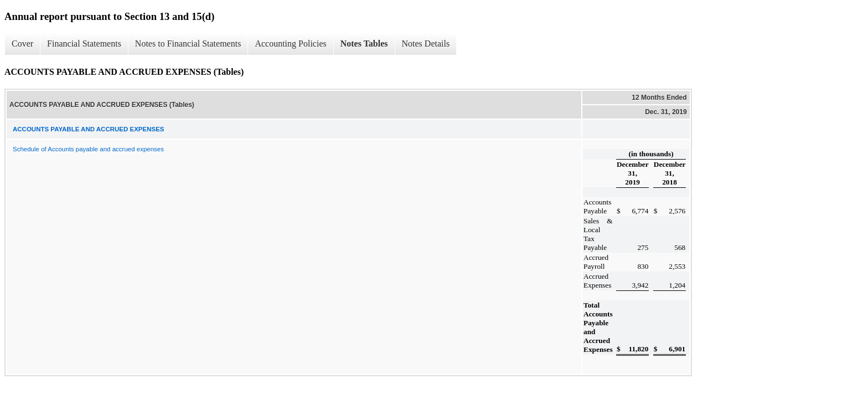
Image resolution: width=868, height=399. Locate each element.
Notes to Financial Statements (188, 44)
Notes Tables (364, 44)
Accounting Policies (290, 44)
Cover (22, 44)
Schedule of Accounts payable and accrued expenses (88, 149)
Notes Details (426, 44)
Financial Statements (84, 44)
